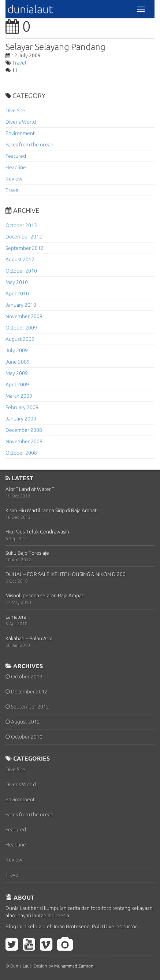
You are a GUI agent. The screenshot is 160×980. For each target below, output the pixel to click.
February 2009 (22, 407)
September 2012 (25, 248)
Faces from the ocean (29, 145)
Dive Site (15, 110)
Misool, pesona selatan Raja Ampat (44, 595)
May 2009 (17, 373)
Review (14, 179)
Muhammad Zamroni (74, 966)
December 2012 (24, 237)
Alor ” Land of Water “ (30, 489)
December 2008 (24, 430)
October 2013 (21, 225)
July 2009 (17, 350)
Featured (16, 156)
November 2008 (24, 441)
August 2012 (20, 259)
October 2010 (21, 271)
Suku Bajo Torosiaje (27, 553)
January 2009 (21, 419)
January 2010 (21, 305)
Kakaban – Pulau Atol (29, 638)
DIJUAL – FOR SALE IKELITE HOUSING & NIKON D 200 (66, 574)
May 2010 (17, 282)
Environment (20, 133)
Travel (19, 63)
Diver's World (21, 122)
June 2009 (18, 362)
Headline (16, 167)
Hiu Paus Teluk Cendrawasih (37, 532)
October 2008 (21, 453)
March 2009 (19, 396)
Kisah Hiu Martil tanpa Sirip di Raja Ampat (51, 510)
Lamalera (16, 617)
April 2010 (17, 294)
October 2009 (21, 328)
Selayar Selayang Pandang (55, 47)
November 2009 (24, 316)
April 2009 (17, 385)
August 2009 (20, 339)
